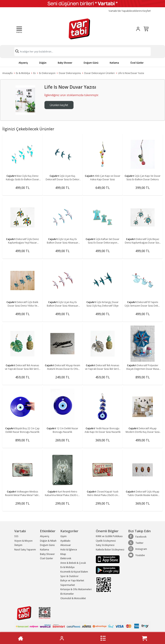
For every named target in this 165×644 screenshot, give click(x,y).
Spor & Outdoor (69, 576)
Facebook (137, 537)
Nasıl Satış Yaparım (25, 550)
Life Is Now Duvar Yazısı (131, 73)
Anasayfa (7, 73)
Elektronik (66, 558)
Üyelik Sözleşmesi (106, 541)
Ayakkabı (65, 541)
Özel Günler (137, 63)
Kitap (63, 554)
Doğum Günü (91, 63)
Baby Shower (65, 63)
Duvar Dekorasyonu (70, 73)
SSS (16, 536)
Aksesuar (66, 545)
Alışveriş (23, 63)
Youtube (136, 555)
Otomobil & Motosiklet (73, 598)
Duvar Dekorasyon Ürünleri (99, 73)
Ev (34, 73)
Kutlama (114, 63)
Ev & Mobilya (23, 73)
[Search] (82, 52)
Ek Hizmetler (67, 594)
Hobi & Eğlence (69, 550)
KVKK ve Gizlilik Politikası (109, 536)
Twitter (136, 543)
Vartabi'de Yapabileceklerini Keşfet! (130, 11)
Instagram (138, 549)
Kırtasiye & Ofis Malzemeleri (76, 589)
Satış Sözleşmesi (105, 545)
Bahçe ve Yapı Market (72, 580)
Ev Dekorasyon (47, 73)
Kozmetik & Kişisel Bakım (74, 572)
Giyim (63, 536)
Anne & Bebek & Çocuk (73, 563)
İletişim (18, 545)
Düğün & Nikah (48, 541)
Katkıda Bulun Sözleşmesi (110, 550)
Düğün (43, 63)
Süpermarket (68, 585)
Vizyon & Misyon (23, 541)
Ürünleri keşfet (59, 105)
